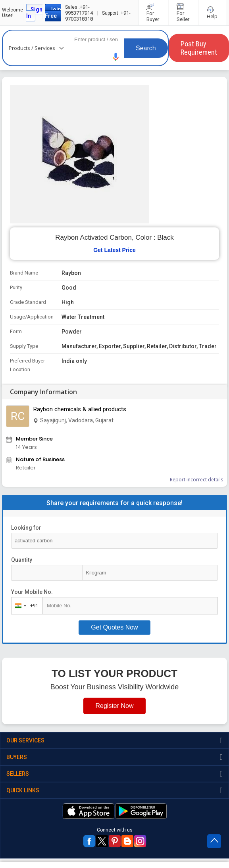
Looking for (26, 528)
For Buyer (153, 13)
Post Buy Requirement (199, 48)
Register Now (114, 706)
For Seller (184, 13)
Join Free (53, 13)
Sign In (34, 13)
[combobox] (25, 606)
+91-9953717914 (79, 10)
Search (146, 48)
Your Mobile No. (32, 592)
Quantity (22, 560)
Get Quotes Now (114, 627)
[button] (116, 57)
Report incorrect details (196, 480)
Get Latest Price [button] (114, 250)
